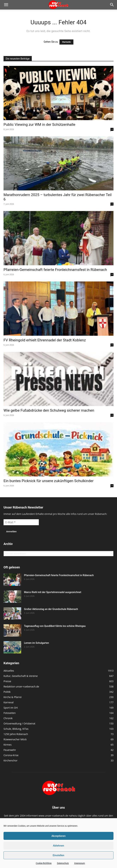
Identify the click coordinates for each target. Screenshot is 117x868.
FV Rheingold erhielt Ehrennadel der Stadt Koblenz (45, 340)
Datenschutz (63, 863)
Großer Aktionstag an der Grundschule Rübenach (51, 609)
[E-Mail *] (21, 522)
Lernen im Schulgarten (36, 643)
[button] (6, 5)
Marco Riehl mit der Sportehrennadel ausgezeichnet (53, 592)
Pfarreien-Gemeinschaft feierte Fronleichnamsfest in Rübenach (55, 270)
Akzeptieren (58, 836)
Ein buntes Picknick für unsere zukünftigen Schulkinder (49, 481)
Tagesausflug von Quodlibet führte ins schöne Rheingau (55, 626)
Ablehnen (59, 846)
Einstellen (59, 855)
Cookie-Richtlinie (44, 863)
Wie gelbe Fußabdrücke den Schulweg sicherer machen (49, 410)
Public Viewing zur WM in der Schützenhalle (39, 125)
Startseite (66, 42)
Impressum (80, 863)
